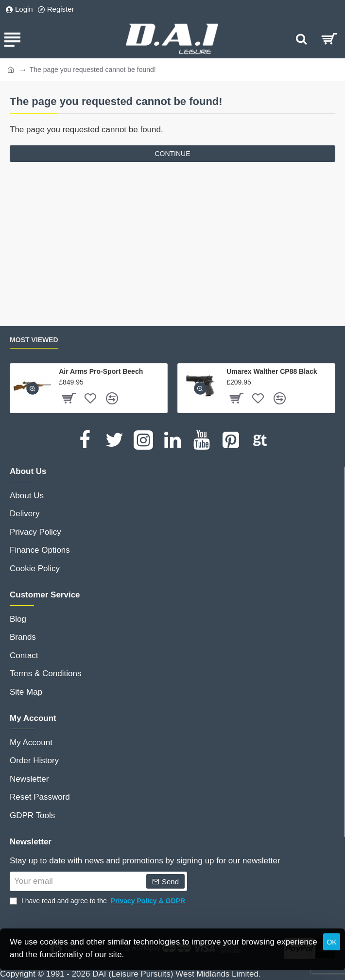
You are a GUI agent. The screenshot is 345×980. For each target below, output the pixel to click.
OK (331, 942)
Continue (172, 154)
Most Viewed (34, 340)
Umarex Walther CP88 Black (272, 371)
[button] (33, 388)
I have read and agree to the (98, 901)
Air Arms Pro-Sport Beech (101, 371)
